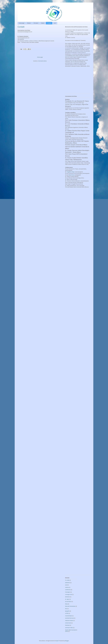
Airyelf (57, 641)
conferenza (68, 590)
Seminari (67, 625)
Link (55, 23)
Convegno (68, 592)
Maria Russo (72, 175)
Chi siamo (36, 23)
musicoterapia (69, 616)
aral (66, 585)
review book (68, 623)
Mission (29, 23)
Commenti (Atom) (42, 61)
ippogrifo (67, 611)
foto (66, 609)
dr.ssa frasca (68, 602)
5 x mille (67, 580)
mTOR (67, 613)
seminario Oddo (69, 628)
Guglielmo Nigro (71, 172)
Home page (22, 23)
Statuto (43, 23)
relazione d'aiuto (69, 620)
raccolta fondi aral (69, 618)
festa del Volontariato (70, 606)
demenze (67, 597)
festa (66, 604)
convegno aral (69, 594)
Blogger (67, 641)
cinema (67, 587)
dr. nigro (67, 599)
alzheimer (67, 583)
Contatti (49, 23)
